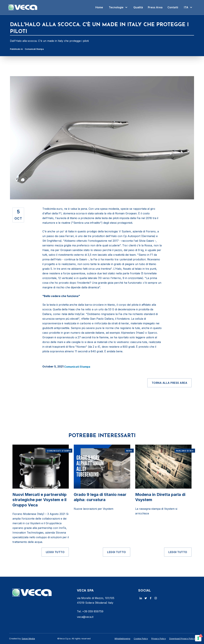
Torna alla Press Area (170, 383)
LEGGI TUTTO (55, 552)
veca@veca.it (85, 617)
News (129, 451)
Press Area (155, 7)
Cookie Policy (141, 639)
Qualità (138, 7)
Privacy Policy (159, 639)
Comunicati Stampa (34, 49)
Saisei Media (28, 639)
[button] (118, 7)
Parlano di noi (185, 451)
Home (99, 7)
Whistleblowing (122, 639)
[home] (23, 7)
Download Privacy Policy (182, 639)
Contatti (173, 7)
